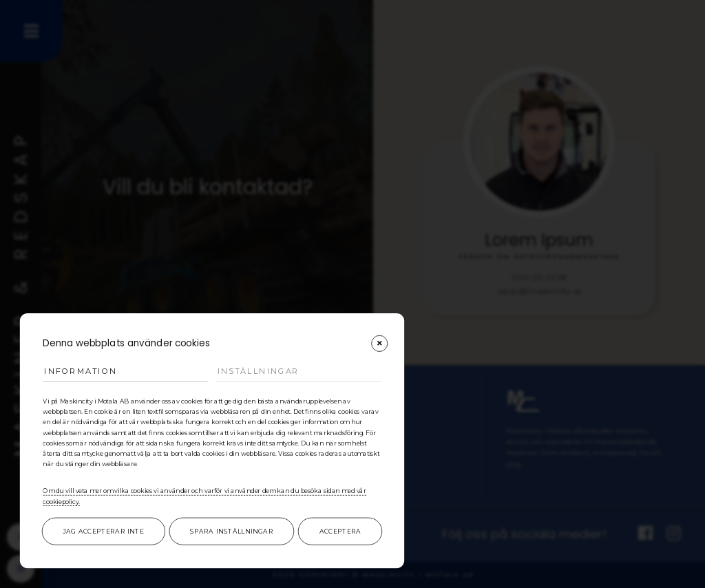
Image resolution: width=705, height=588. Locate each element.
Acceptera (340, 531)
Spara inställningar (232, 531)
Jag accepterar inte (103, 531)
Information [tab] (81, 370)
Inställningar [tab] (259, 370)
